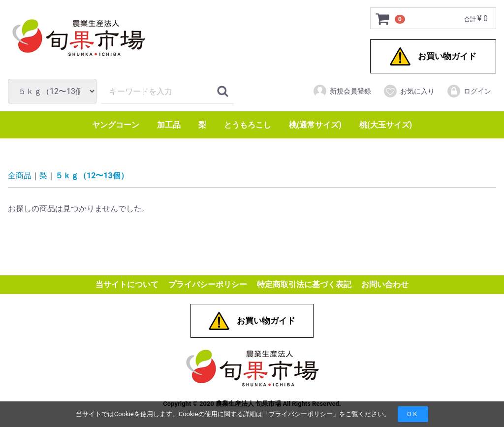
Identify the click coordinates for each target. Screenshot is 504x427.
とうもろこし (248, 125)
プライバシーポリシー (301, 414)
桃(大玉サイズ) (386, 125)
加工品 (169, 125)
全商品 (20, 176)
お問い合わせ (385, 285)
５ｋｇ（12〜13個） (92, 176)
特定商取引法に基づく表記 (304, 285)
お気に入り (409, 91)
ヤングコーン (116, 125)
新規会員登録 (342, 91)
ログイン (469, 91)
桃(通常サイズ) (315, 125)
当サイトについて (127, 285)
